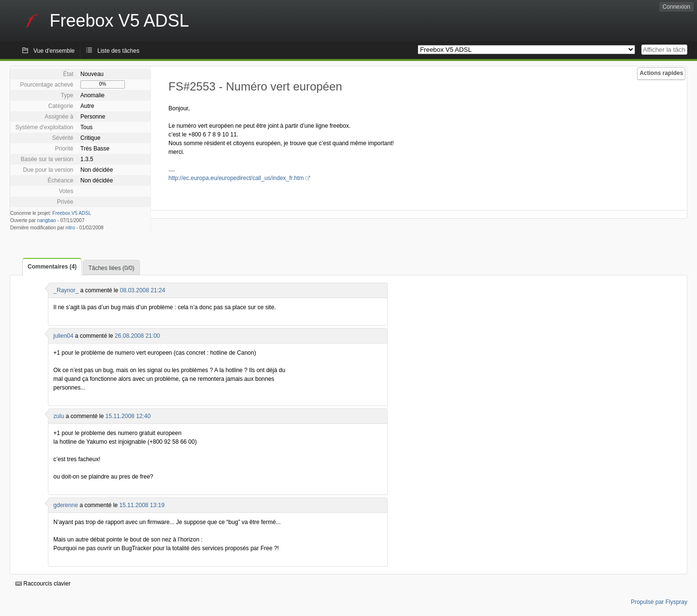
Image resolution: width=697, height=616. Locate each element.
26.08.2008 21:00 (137, 336)
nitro (70, 228)
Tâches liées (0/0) (111, 268)
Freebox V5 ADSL (72, 213)
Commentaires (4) (52, 267)
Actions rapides (661, 73)
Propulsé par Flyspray (659, 602)
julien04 (63, 336)
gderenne (66, 505)
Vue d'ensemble (54, 51)
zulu (59, 416)
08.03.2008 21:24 (143, 290)
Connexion (676, 7)
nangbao (47, 220)
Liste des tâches (118, 51)
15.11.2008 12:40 (128, 416)
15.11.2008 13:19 (142, 505)
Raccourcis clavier (43, 584)
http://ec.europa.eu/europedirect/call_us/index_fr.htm (236, 178)
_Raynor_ (66, 290)
